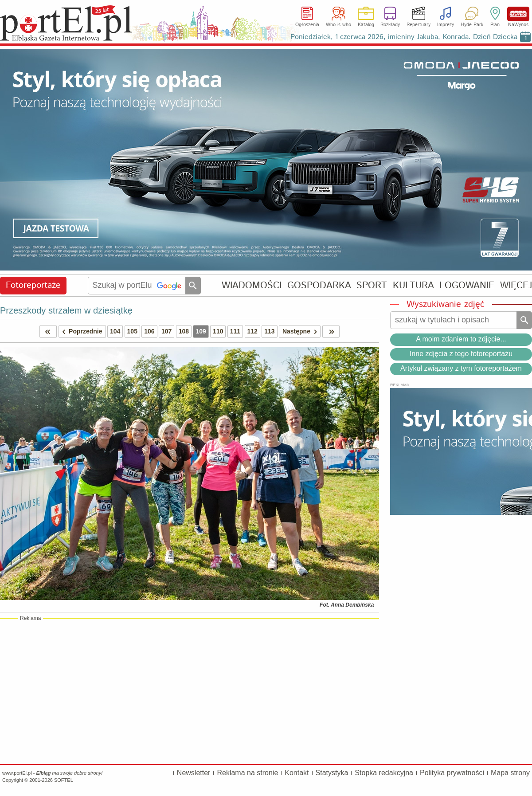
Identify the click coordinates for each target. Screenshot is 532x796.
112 (252, 331)
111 (235, 331)
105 (132, 331)
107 (166, 331)
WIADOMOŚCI (252, 285)
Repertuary (419, 25)
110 (218, 331)
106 (149, 331)
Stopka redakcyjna (384, 773)
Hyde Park (472, 25)
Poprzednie (81, 331)
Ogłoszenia (307, 25)
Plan (495, 25)
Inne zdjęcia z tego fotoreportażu (461, 354)
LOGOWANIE (467, 285)
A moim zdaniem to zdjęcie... (461, 339)
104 (115, 331)
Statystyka (332, 773)
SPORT (372, 285)
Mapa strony (510, 773)
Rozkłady (390, 25)
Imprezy (446, 25)
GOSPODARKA (319, 285)
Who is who (338, 25)
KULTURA (413, 285)
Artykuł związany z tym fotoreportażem (461, 368)
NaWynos (518, 14)
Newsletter (194, 773)
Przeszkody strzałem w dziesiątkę (66, 310)
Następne (301, 331)
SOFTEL (64, 780)
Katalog (366, 25)
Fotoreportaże (33, 285)
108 (184, 331)
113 (269, 331)
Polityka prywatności (452, 773)
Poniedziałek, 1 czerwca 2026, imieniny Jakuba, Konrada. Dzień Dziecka (404, 37)
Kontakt (297, 773)
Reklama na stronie (247, 773)
